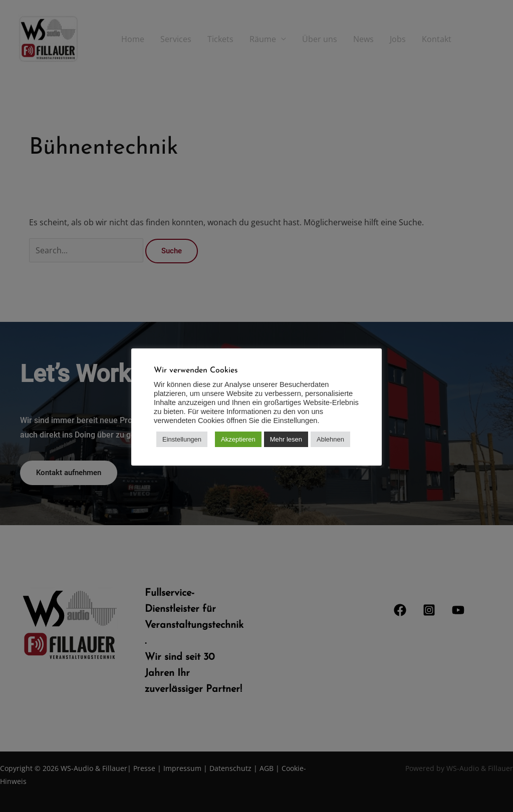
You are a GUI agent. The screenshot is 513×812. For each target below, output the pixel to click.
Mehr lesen (286, 439)
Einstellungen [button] (182, 439)
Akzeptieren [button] (238, 439)
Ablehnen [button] (330, 439)
